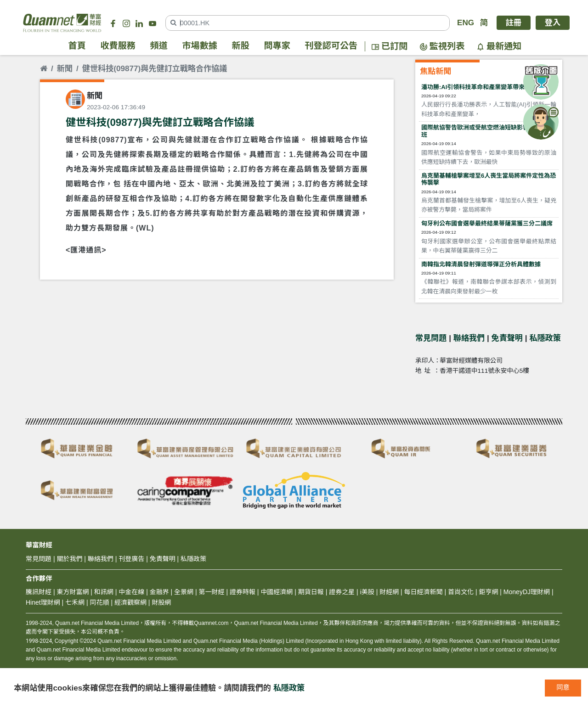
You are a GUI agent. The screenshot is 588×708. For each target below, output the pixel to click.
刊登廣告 (131, 559)
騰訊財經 (39, 592)
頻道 (159, 46)
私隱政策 (545, 338)
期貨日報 (311, 592)
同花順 (100, 602)
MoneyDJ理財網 (527, 592)
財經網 (389, 592)
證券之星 (341, 592)
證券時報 (243, 592)
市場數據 (200, 46)
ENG (466, 23)
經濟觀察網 (130, 602)
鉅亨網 (488, 592)
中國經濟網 (277, 592)
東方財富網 (73, 592)
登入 (553, 23)
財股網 (161, 602)
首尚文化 (461, 592)
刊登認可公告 (331, 46)
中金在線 (131, 592)
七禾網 (75, 602)
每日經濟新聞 (424, 592)
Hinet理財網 (43, 602)
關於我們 (69, 559)
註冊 (514, 23)
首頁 (77, 46)
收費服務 (118, 46)
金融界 (159, 592)
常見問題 (431, 338)
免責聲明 (507, 338)
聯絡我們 (469, 338)
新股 (241, 46)
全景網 (184, 592)
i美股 (366, 592)
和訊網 (104, 592)
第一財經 (212, 592)
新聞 (65, 69)
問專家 (277, 46)
